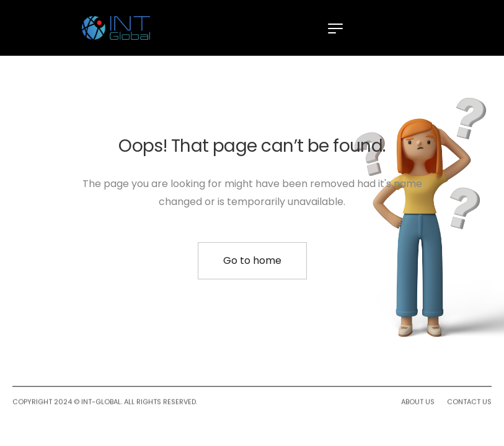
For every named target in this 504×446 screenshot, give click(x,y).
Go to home (252, 260)
